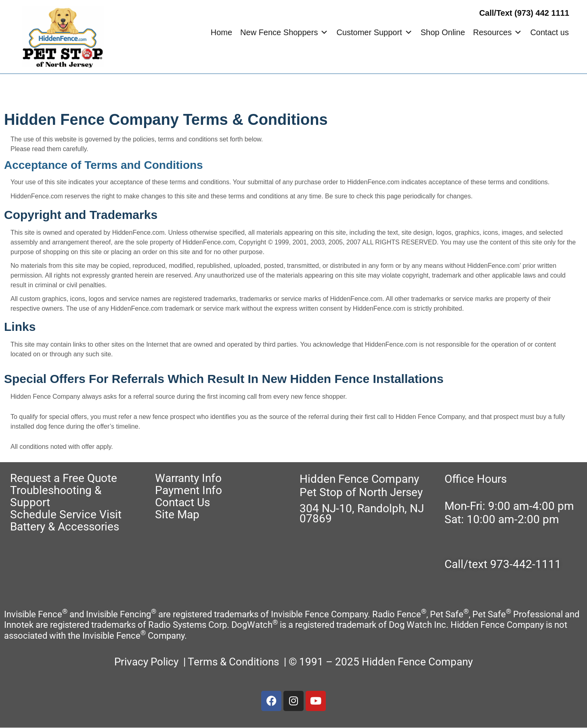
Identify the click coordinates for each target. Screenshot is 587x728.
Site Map (177, 514)
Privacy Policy (146, 662)
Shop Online (443, 32)
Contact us (549, 32)
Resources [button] (498, 32)
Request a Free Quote (64, 478)
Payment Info (189, 490)
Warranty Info (188, 478)
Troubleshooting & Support (56, 496)
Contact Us (182, 502)
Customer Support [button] (374, 32)
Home (221, 32)
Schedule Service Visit (66, 514)
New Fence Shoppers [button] (284, 32)
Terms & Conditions (235, 662)
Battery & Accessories (65, 527)
